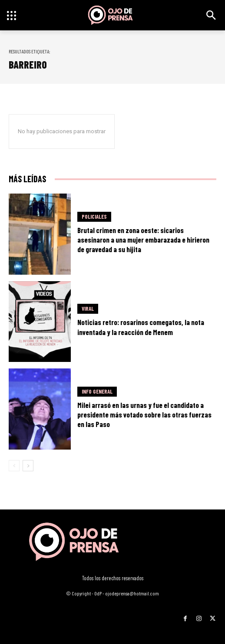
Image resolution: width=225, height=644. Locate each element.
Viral (88, 309)
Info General (97, 391)
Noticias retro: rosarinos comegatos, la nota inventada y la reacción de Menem (141, 327)
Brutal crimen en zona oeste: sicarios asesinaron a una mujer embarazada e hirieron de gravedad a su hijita (143, 240)
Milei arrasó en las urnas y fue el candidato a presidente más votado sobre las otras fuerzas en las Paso (144, 414)
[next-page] (28, 466)
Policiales (94, 217)
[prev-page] (14, 466)
